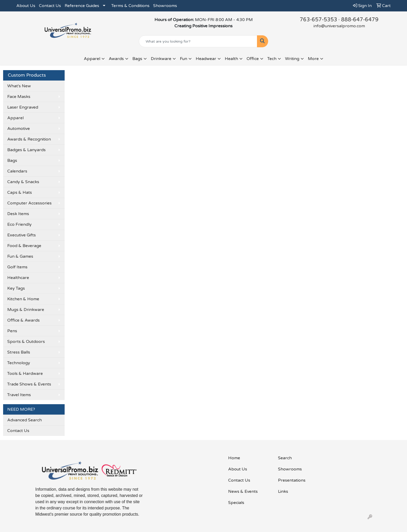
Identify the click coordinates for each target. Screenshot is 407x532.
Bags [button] (137, 59)
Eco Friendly (19, 224)
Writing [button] (292, 59)
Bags (12, 161)
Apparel (15, 118)
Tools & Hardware (25, 374)
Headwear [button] (206, 59)
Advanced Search (25, 420)
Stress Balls (19, 352)
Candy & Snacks (23, 182)
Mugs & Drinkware (26, 310)
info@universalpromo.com (339, 26)
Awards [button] (116, 59)
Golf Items (17, 267)
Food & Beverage (24, 246)
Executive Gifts (22, 235)
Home (234, 458)
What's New (19, 86)
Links (283, 491)
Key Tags (16, 288)
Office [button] (253, 59)
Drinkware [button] (161, 59)
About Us (26, 6)
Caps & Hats (20, 192)
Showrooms (165, 6)
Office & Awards (23, 320)
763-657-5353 (318, 20)
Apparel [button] (92, 59)
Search (285, 458)
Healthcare (18, 278)
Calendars (17, 171)
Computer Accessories (29, 203)
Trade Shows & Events (29, 384)
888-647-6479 (360, 20)
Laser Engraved (23, 107)
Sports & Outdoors (26, 342)
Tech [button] (272, 59)
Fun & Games (20, 256)
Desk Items (18, 214)
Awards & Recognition (29, 139)
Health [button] (231, 59)
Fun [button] (184, 59)
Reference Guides (82, 6)
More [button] (313, 59)
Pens (12, 331)
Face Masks (19, 97)
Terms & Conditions (130, 6)
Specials (236, 503)
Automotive (19, 129)
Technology (19, 363)
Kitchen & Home (23, 299)
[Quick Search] (198, 41)
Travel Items (19, 395)
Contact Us (50, 6)
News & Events (243, 491)
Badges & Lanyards (26, 150)
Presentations (292, 480)
